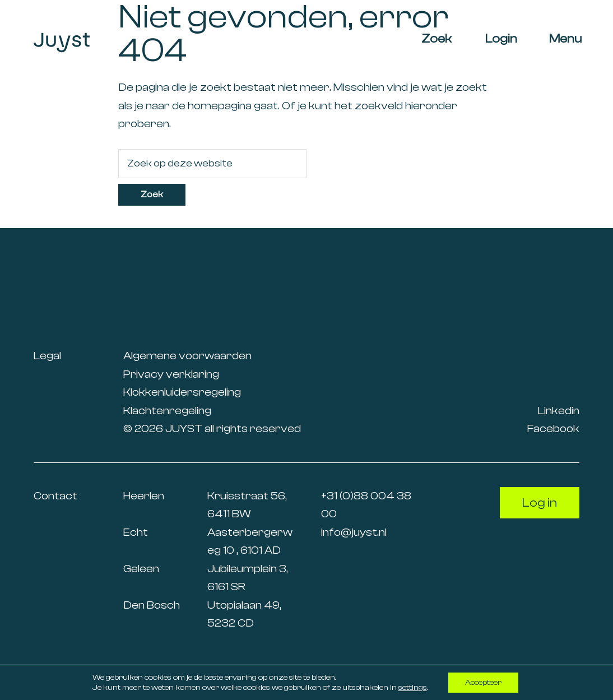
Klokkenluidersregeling (182, 392)
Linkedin (559, 411)
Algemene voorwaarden (187, 356)
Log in (540, 503)
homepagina (220, 106)
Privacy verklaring (171, 374)
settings (413, 688)
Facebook (553, 428)
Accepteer (483, 683)
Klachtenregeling (167, 411)
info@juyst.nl (354, 532)
